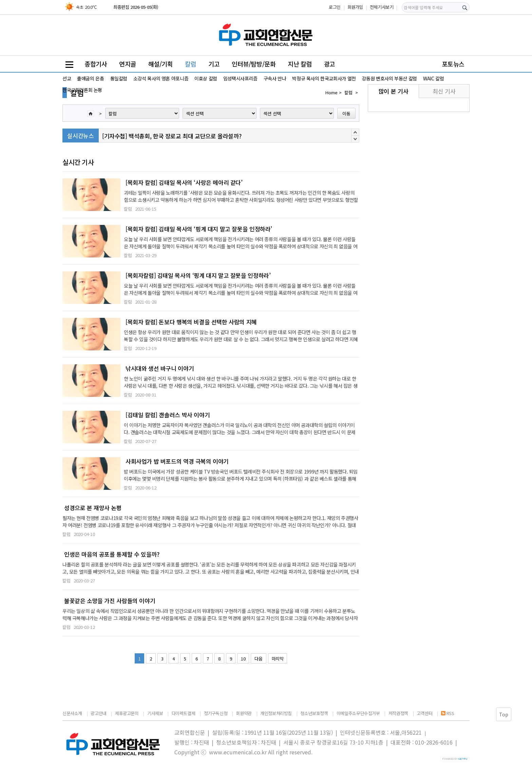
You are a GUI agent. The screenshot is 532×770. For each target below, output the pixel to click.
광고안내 (98, 713)
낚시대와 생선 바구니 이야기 (160, 368)
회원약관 (244, 713)
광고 (330, 64)
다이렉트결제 (184, 713)
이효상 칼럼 (206, 78)
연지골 (128, 64)
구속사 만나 (275, 78)
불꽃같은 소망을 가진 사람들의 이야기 (110, 601)
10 (243, 659)
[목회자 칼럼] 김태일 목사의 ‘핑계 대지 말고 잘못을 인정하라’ (199, 229)
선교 (67, 78)
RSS (448, 713)
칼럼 (191, 64)
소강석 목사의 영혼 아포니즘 (161, 78)
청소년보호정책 (314, 713)
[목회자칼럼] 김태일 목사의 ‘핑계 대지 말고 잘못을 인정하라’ (198, 275)
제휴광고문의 (127, 713)
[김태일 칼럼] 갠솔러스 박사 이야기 (168, 415)
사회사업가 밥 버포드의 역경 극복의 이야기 (177, 461)
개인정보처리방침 (276, 713)
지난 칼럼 (300, 64)
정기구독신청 (216, 713)
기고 (214, 64)
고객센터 (424, 713)
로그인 (335, 7)
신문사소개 (72, 713)
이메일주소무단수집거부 (358, 713)
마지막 (278, 659)
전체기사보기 (382, 7)
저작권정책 (398, 713)
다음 (258, 659)
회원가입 (355, 7)
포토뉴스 (453, 64)
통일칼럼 (119, 78)
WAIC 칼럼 (433, 78)
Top (504, 714)
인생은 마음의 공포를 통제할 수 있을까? (112, 554)
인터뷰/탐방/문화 (254, 64)
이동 (346, 113)
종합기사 (96, 64)
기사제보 (155, 713)
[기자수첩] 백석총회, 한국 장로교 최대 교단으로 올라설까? (172, 136)
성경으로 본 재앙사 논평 (93, 508)
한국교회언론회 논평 (82, 90)
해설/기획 (161, 64)
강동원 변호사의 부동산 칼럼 (389, 78)
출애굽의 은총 (90, 78)
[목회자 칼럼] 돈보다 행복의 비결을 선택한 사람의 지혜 (191, 322)
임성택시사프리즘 (240, 78)
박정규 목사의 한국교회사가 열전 (324, 78)
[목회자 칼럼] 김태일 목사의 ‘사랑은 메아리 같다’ (184, 182)
